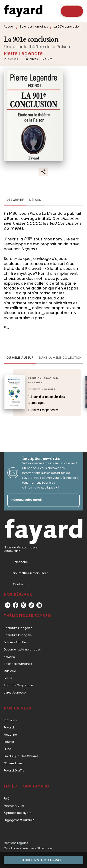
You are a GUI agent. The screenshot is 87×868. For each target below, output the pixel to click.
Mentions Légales (16, 843)
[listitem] (8, 605)
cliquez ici (52, 487)
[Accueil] (23, 11)
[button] (39, 59)
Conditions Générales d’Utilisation (28, 848)
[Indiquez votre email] (38, 500)
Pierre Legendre (23, 53)
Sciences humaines (34, 26)
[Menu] (72, 11)
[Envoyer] (74, 500)
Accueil (9, 26)
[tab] (15, 200)
